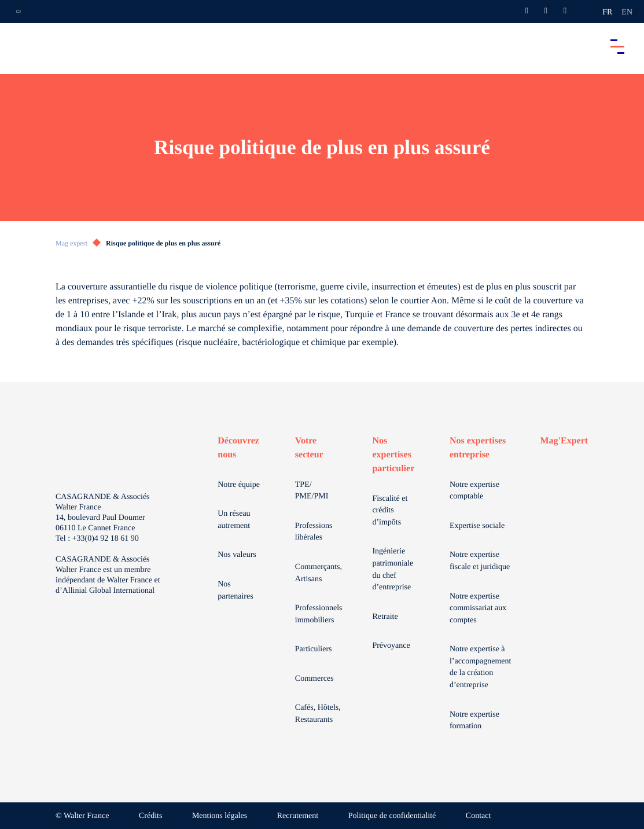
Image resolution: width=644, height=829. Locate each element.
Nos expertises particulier (393, 455)
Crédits (150, 816)
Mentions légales (220, 816)
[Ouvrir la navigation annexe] (19, 12)
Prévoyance (391, 646)
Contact (479, 816)
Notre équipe (239, 485)
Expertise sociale (477, 526)
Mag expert (71, 243)
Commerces (314, 679)
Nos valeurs (237, 555)
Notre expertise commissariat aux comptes (478, 608)
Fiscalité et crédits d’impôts (390, 511)
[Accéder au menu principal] (617, 46)
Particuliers (314, 649)
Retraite (385, 617)
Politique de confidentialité (392, 816)
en (627, 12)
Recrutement (298, 816)
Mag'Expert (564, 441)
